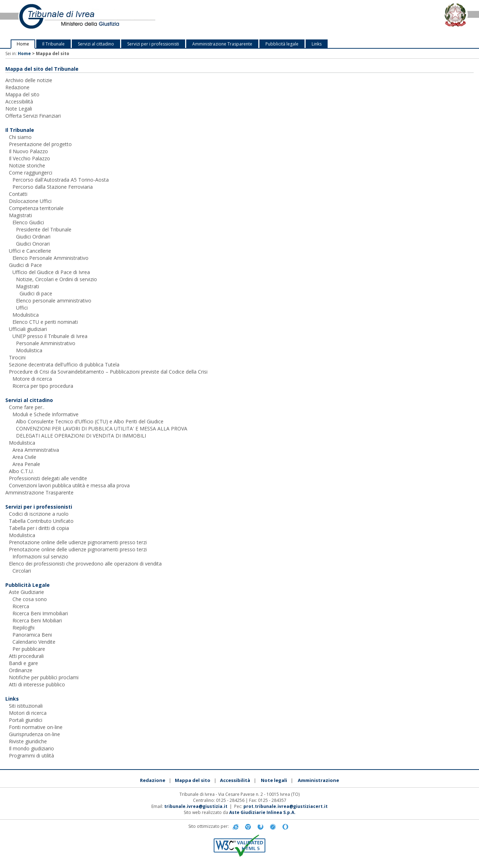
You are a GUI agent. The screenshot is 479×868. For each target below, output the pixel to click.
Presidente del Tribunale (44, 229)
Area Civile (24, 457)
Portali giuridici (26, 720)
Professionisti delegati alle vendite (48, 478)
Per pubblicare (29, 649)
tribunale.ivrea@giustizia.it (196, 806)
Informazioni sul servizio (40, 556)
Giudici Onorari (33, 244)
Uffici (22, 308)
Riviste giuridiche (28, 741)
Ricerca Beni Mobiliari (37, 620)
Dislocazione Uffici (30, 201)
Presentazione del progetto (40, 144)
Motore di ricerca (32, 379)
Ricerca (21, 606)
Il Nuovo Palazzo (28, 151)
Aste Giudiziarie (26, 592)
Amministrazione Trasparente (222, 44)
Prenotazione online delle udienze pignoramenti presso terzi (78, 542)
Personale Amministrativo (46, 343)
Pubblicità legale (282, 44)
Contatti (18, 194)
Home (23, 44)
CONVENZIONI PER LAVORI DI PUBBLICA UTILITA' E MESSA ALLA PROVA (102, 428)
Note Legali (19, 109)
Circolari (22, 571)
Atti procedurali (26, 656)
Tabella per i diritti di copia (39, 528)
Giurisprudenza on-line (34, 734)
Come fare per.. (27, 407)
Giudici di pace (36, 293)
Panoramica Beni (32, 635)
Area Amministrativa (36, 450)
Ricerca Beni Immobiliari (40, 613)
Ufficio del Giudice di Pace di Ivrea (51, 272)
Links (317, 44)
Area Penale (26, 464)
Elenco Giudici (28, 222)
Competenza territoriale (36, 208)
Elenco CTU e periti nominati (45, 322)
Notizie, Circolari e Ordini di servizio (56, 279)
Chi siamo (20, 137)
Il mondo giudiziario (31, 748)
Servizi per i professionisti (153, 44)
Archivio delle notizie (29, 80)
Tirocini (17, 357)
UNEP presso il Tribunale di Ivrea (50, 336)
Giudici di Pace (25, 265)
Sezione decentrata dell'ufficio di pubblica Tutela (64, 365)
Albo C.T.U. (21, 471)
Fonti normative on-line (36, 727)
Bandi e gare (23, 663)
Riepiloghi (23, 628)
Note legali (274, 780)
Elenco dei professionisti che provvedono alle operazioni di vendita (85, 564)
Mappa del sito (22, 94)
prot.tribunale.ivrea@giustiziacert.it (286, 806)
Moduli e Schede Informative (45, 414)
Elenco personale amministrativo (54, 301)
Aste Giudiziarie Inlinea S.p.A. (262, 812)
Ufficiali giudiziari (28, 329)
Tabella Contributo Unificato (41, 521)
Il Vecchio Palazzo (29, 158)
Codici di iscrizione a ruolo (39, 514)
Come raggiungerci (31, 173)
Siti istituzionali (26, 706)
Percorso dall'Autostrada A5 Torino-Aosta (61, 180)
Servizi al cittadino (96, 44)
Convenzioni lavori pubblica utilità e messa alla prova (69, 485)
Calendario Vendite (34, 642)
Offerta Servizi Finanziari (33, 116)
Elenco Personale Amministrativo (50, 258)
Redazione (17, 87)
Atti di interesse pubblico (37, 684)
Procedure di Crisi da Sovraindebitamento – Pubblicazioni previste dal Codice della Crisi (108, 372)
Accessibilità (19, 101)
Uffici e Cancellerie (30, 251)
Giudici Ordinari (33, 237)
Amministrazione (318, 780)
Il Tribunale (53, 44)
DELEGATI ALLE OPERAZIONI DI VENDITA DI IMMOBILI (81, 436)
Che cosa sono (30, 599)
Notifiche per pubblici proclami (44, 677)
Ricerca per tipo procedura (43, 386)
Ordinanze (21, 670)
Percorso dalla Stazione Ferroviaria (53, 187)
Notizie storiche (27, 165)
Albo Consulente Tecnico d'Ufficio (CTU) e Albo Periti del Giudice (90, 421)
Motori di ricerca (28, 713)
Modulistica (26, 315)
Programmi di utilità (31, 756)
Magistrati (20, 215)
